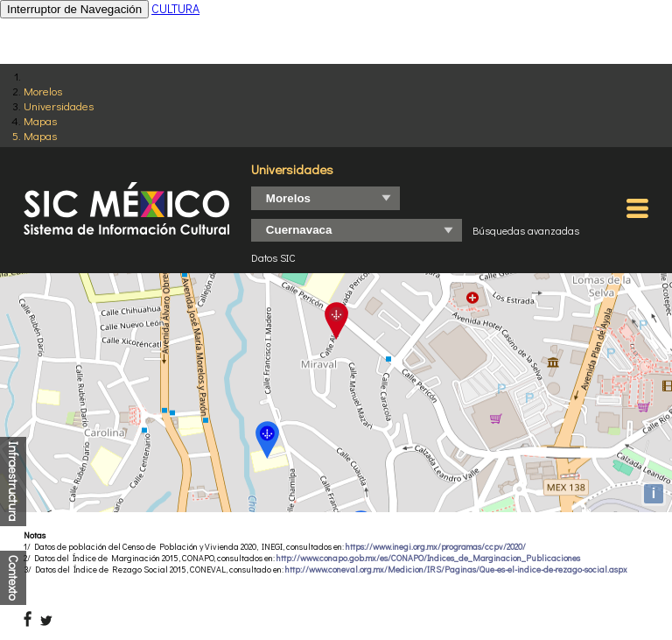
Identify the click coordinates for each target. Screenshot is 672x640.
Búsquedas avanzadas (526, 230)
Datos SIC (273, 257)
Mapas (40, 120)
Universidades (59, 105)
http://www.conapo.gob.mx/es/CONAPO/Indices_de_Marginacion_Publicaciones (428, 558)
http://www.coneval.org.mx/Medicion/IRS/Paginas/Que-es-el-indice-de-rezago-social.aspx (456, 570)
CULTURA (175, 8)
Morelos (43, 91)
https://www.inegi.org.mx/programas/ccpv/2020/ (436, 547)
